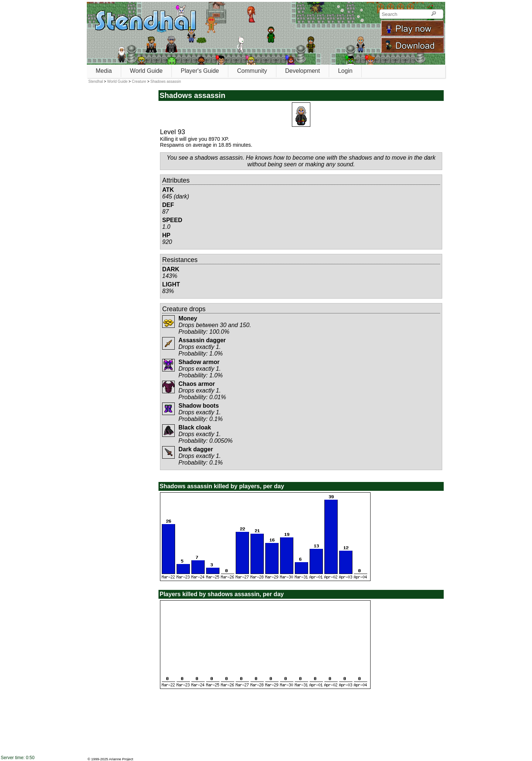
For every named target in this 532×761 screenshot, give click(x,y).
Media (104, 71)
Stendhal (96, 81)
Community (252, 71)
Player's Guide (200, 71)
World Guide (146, 71)
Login (345, 71)
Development (303, 71)
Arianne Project (121, 759)
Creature (139, 81)
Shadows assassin (166, 81)
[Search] (434, 14)
